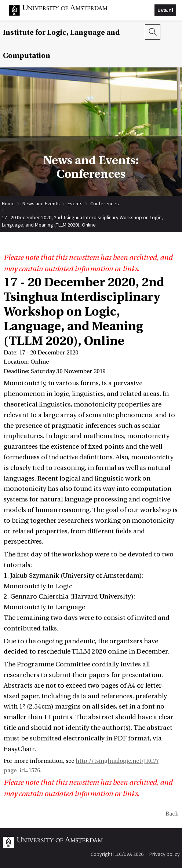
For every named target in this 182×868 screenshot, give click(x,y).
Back (172, 814)
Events (75, 203)
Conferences (105, 203)
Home (8, 203)
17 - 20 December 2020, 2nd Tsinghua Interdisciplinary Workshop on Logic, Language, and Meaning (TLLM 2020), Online (82, 218)
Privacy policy (165, 854)
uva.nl (165, 10)
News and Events (41, 203)
